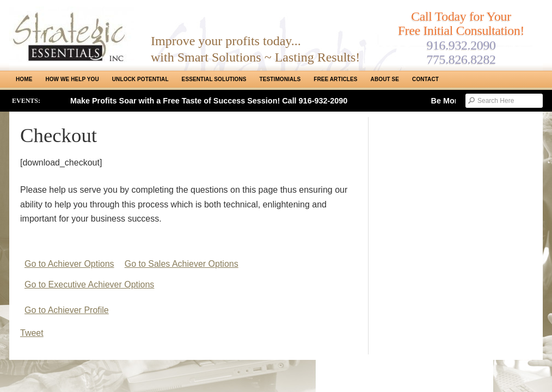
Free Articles (335, 79)
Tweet (32, 333)
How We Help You (72, 79)
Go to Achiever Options (69, 264)
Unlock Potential (140, 79)
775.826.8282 (461, 59)
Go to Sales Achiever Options (182, 264)
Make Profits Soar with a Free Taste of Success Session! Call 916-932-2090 (209, 101)
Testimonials (280, 79)
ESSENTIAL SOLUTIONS (214, 79)
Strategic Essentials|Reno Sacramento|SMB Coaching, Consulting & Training (72, 34)
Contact (425, 79)
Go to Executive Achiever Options (89, 284)
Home (24, 79)
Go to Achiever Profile (67, 310)
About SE (385, 79)
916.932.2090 (461, 45)
